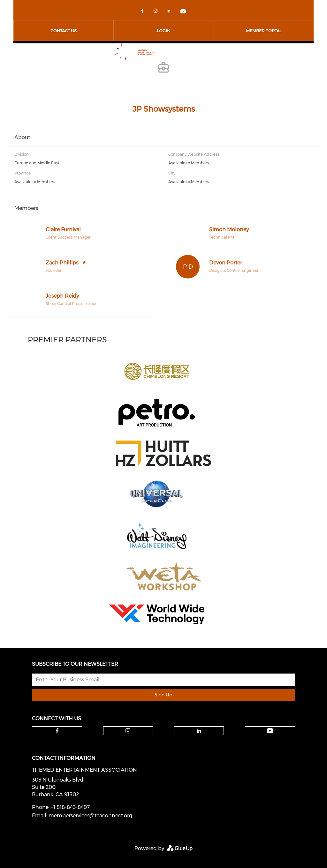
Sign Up (163, 695)
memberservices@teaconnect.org (90, 816)
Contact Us (64, 31)
